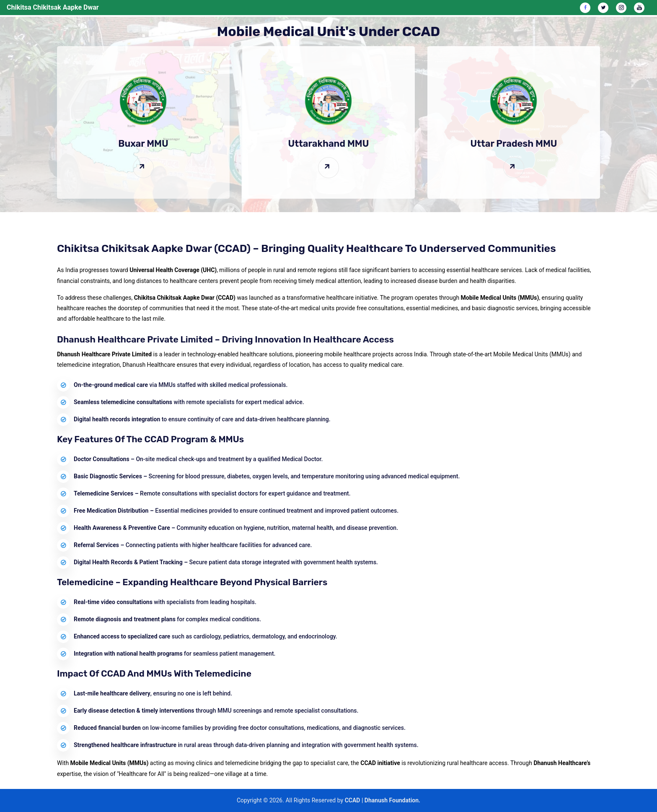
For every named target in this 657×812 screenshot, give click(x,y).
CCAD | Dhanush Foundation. (383, 800)
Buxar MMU (143, 144)
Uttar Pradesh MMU (514, 144)
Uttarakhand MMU (328, 144)
